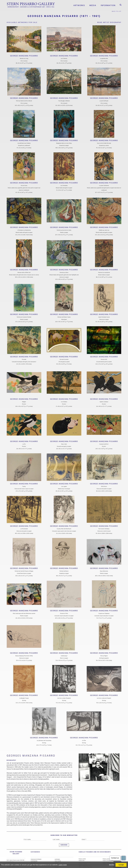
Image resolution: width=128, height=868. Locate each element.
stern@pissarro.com (14, 859)
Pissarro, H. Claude (83, 852)
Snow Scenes (34, 859)
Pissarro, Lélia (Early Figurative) (85, 855)
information (109, 5)
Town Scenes (58, 849)
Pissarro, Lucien (82, 860)
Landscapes (57, 847)
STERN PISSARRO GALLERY (14, 843)
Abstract (33, 857)
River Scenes (34, 860)
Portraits (57, 855)
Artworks (83, 5)
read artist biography (109, 22)
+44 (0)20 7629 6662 (13, 857)
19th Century (34, 851)
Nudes (56, 857)
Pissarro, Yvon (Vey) (107, 852)
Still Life (56, 852)
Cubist (56, 854)
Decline (112, 865)
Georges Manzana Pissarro (24, 55)
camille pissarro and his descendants (91, 843)
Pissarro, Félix (82, 849)
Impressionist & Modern (36, 847)
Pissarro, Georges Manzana (85, 851)
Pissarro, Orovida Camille (108, 849)
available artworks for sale (24, 22)
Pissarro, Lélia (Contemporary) (85, 857)
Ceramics (57, 851)
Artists (32, 852)
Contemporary (34, 849)
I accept (121, 865)
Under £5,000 (34, 854)
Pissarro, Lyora (82, 859)
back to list (117, 10)
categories (34, 843)
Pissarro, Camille (82, 847)
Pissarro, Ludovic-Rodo (108, 847)
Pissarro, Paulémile (107, 851)
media (96, 5)
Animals (56, 859)
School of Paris (34, 855)
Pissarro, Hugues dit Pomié (85, 854)
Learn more (63, 865)
